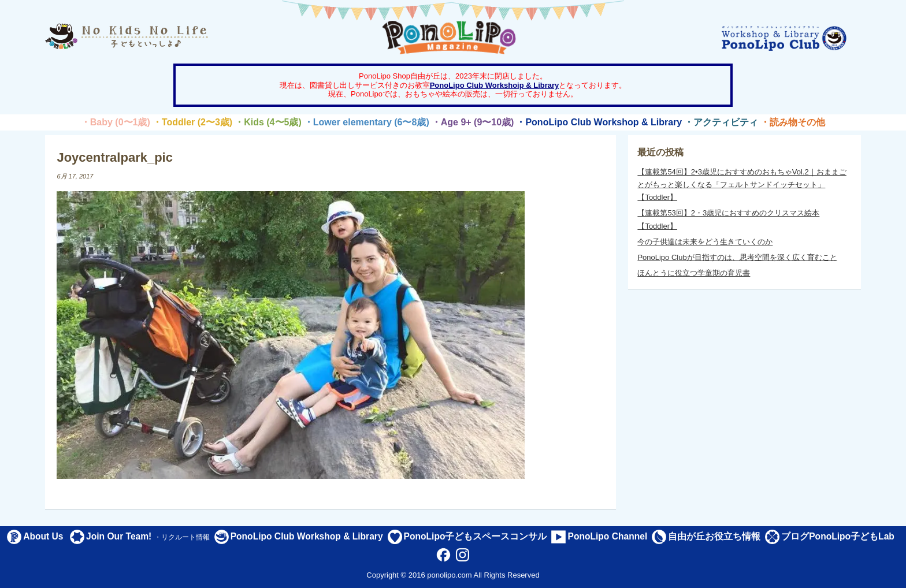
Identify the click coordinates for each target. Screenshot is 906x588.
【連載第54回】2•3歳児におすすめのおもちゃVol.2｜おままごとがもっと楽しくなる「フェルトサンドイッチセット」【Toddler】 (742, 185)
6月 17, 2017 (75, 176)
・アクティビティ (721, 122)
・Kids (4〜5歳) (268, 122)
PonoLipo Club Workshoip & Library (495, 85)
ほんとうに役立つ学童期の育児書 (694, 273)
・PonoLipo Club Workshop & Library (599, 122)
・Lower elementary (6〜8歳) (367, 122)
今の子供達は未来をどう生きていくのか (705, 242)
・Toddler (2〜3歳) (192, 122)
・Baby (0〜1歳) (116, 122)
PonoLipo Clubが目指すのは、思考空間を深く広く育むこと (737, 257)
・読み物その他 (793, 122)
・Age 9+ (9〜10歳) (473, 122)
